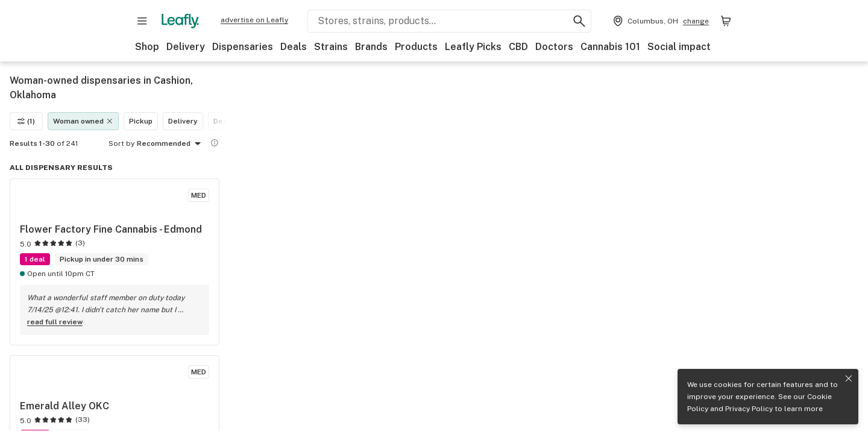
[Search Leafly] (449, 21)
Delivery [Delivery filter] (183, 121)
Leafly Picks (473, 47)
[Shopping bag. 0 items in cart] (726, 21)
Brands (371, 47)
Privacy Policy (749, 409)
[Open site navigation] (142, 21)
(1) (26, 121)
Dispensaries (243, 47)
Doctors (554, 47)
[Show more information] (215, 143)
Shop (147, 47)
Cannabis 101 (610, 47)
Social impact (679, 47)
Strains (331, 47)
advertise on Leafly (254, 20)
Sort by (121, 143)
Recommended (171, 144)
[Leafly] (180, 21)
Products (416, 47)
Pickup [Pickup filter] (141, 121)
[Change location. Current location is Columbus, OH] (660, 21)
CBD (518, 47)
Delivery (186, 47)
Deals (294, 47)
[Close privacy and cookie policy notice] (849, 379)
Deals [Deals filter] (224, 121)
